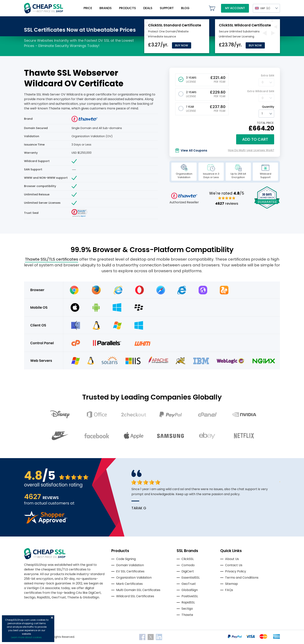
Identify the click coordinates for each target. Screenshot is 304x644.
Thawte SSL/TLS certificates (52, 259)
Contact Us (234, 565)
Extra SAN (268, 75)
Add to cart (255, 139)
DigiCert (188, 571)
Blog (185, 8)
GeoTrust (189, 584)
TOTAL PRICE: (266, 123)
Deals (148, 8)
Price (88, 8)
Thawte (187, 615)
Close (52, 618)
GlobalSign (190, 590)
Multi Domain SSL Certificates (138, 590)
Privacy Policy (236, 571)
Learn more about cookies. (27, 637)
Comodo (188, 565)
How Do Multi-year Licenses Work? (251, 150)
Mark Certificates (129, 584)
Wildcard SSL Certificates (135, 596)
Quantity (268, 107)
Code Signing (126, 559)
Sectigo (187, 609)
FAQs (229, 590)
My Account (235, 8)
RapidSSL (188, 602)
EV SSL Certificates (130, 571)
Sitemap (231, 584)
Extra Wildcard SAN (261, 91)
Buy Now (182, 45)
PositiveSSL (190, 596)
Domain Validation (130, 565)
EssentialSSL (191, 578)
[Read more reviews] (46, 522)
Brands (106, 8)
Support (167, 8)
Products (127, 8)
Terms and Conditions (242, 578)
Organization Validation (134, 578)
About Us (232, 559)
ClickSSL (188, 559)
